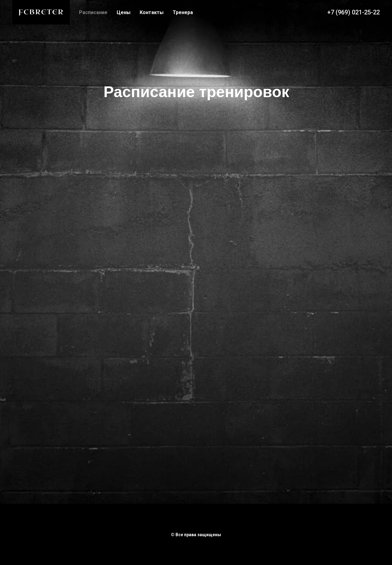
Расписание (93, 12)
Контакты (152, 12)
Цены (124, 12)
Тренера (183, 12)
